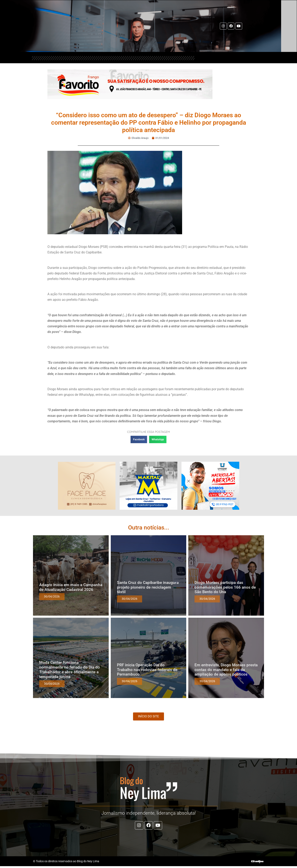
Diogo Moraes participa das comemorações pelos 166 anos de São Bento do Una (225, 587)
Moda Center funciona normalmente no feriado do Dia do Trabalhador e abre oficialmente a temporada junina (70, 669)
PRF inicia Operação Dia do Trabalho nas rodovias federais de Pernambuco (147, 670)
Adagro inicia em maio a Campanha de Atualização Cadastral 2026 (71, 587)
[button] (139, 439)
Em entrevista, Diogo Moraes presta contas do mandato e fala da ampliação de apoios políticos (226, 670)
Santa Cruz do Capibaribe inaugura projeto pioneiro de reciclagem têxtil (148, 587)
